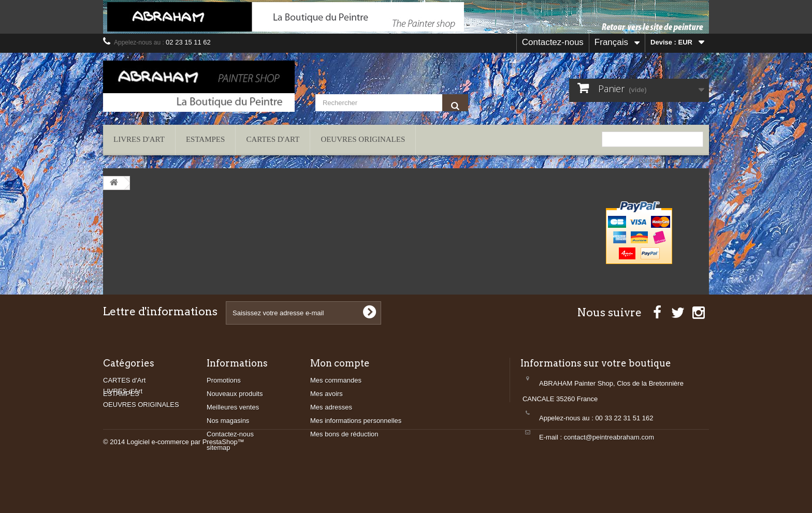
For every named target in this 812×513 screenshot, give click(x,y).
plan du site (687, 161)
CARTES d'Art (273, 139)
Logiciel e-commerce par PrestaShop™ (186, 485)
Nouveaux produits (235, 394)
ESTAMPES (205, 139)
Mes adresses (331, 407)
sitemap (219, 448)
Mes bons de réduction (344, 434)
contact (650, 161)
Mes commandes (336, 380)
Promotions (224, 380)
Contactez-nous (553, 42)
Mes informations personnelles (356, 421)
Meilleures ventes (233, 407)
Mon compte (340, 363)
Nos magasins (228, 421)
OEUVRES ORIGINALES (363, 139)
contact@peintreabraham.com (609, 437)
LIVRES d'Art (139, 139)
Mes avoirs (327, 394)
